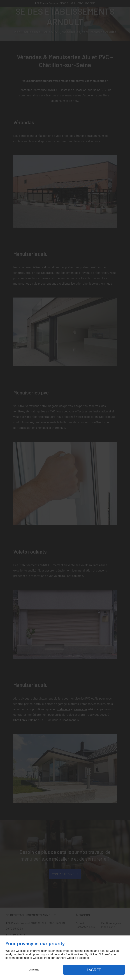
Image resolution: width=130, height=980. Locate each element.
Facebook (83, 958)
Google (71, 958)
